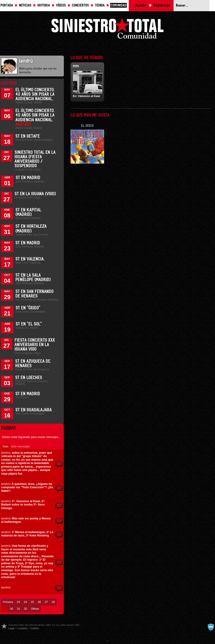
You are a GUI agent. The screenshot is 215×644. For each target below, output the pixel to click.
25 (32, 602)
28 (53, 602)
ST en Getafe (28, 136)
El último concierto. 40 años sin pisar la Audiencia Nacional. (35, 94)
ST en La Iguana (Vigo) (35, 194)
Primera (8, 602)
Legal (11, 628)
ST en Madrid (28, 178)
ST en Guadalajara (34, 410)
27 (46, 602)
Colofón (35, 628)
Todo (5, 446)
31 (18, 609)
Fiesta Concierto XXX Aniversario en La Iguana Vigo (35, 345)
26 (39, 602)
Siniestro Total (107, 29)
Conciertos (80, 5)
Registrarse (162, 5)
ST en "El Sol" (29, 324)
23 (18, 602)
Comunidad (118, 5)
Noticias (25, 5)
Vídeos (61, 5)
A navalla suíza (211, 627)
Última (35, 609)
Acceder (141, 5)
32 (26, 609)
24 (25, 602)
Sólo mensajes (20, 446)
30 (11, 609)
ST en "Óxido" (28, 308)
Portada (7, 5)
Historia (44, 5)
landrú (6, 453)
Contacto (22, 628)
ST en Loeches (29, 378)
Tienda (100, 5)
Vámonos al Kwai (89, 96)
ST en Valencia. (30, 259)
